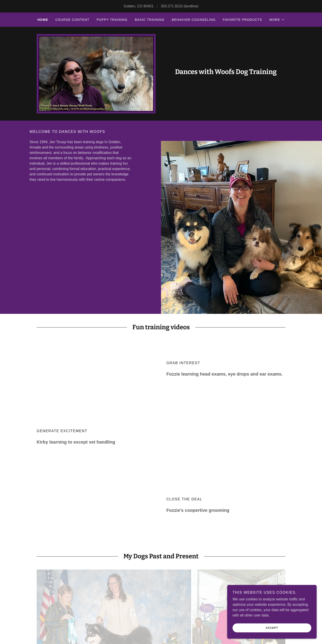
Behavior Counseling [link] (194, 20)
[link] (226, 73)
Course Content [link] (72, 20)
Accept (272, 628)
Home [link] (43, 20)
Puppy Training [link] (112, 20)
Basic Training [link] (150, 20)
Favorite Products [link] (242, 20)
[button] (277, 20)
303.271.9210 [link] (172, 6)
